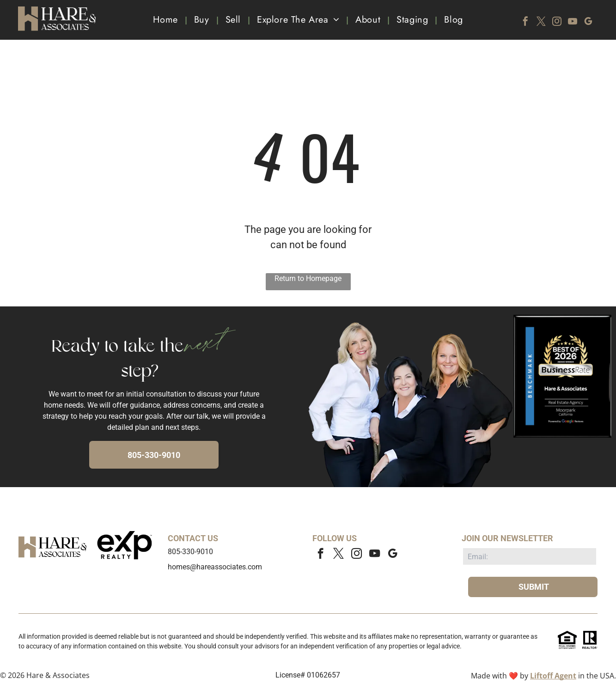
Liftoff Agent (553, 676)
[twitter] (541, 22)
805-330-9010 (190, 552)
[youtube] (573, 22)
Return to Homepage (308, 278)
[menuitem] (166, 20)
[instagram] (557, 22)
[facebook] (525, 22)
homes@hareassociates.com (215, 567)
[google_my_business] (588, 22)
